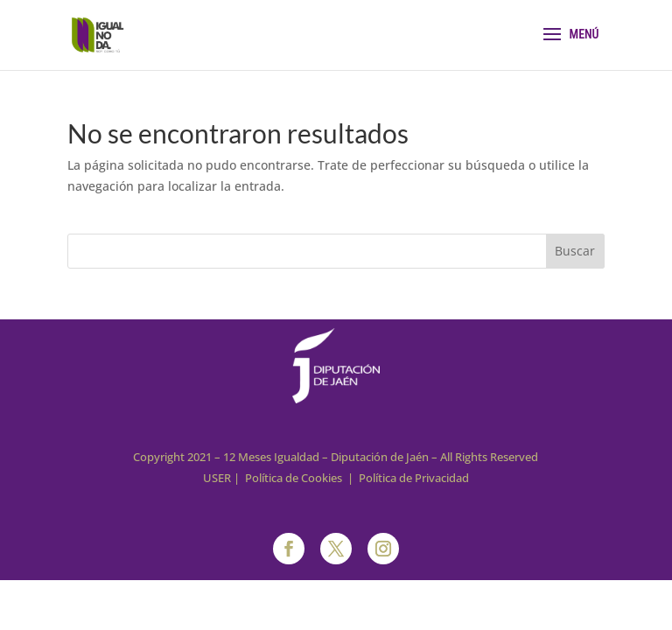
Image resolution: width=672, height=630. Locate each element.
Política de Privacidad (414, 478)
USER (217, 478)
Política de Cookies (294, 478)
